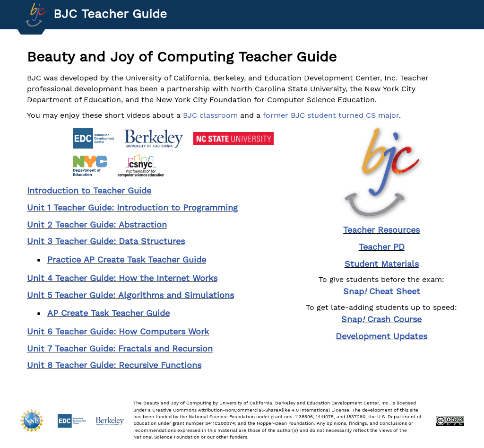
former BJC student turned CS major (331, 115)
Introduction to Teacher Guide (89, 190)
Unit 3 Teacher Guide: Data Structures (106, 241)
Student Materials (382, 264)
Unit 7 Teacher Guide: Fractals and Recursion (120, 348)
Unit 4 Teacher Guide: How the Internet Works (122, 278)
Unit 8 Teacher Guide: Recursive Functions (114, 365)
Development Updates (381, 336)
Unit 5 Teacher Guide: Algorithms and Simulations (130, 295)
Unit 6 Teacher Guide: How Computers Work (118, 331)
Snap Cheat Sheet (382, 291)
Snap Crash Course (381, 319)
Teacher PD (382, 247)
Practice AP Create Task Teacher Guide (127, 259)
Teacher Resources (381, 230)
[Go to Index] (36, 15)
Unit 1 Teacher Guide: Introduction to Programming (132, 207)
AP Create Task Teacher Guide (108, 313)
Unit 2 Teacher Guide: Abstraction (97, 224)
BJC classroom (210, 115)
